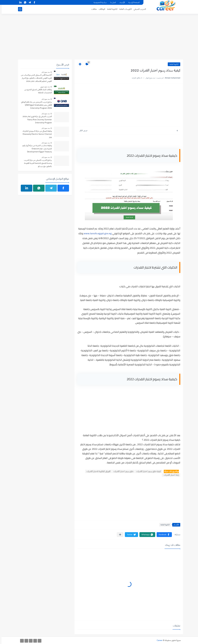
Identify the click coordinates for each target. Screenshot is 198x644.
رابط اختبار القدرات (170, 475)
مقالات (92, 9)
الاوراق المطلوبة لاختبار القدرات (97, 471)
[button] (163, 535)
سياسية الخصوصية (99, 2)
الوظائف (100, 9)
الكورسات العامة (124, 9)
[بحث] (19, 9)
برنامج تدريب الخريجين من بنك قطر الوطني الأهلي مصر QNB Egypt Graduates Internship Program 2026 (35, 105)
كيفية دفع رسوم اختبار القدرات (147, 471)
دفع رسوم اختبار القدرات (122, 471)
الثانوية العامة (111, 9)
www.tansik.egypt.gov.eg (96, 233)
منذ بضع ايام (44, 72)
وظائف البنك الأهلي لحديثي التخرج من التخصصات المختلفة (37, 91)
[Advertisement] (99, 38)
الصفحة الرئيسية (132, 2)
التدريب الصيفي (138, 9)
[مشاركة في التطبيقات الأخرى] (119, 535)
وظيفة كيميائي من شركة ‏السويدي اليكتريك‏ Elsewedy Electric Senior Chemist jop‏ (36, 134)
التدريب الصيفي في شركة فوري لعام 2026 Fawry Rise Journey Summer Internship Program (36, 120)
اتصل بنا (112, 2)
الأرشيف (121, 2)
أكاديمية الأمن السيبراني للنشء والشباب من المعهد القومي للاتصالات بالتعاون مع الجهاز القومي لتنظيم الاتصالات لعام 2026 (35, 78)
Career (158, 640)
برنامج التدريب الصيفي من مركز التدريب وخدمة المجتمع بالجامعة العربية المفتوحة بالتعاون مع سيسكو (36, 163)
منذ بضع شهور (43, 87)
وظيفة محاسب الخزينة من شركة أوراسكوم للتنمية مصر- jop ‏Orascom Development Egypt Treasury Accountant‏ (36, 149)
